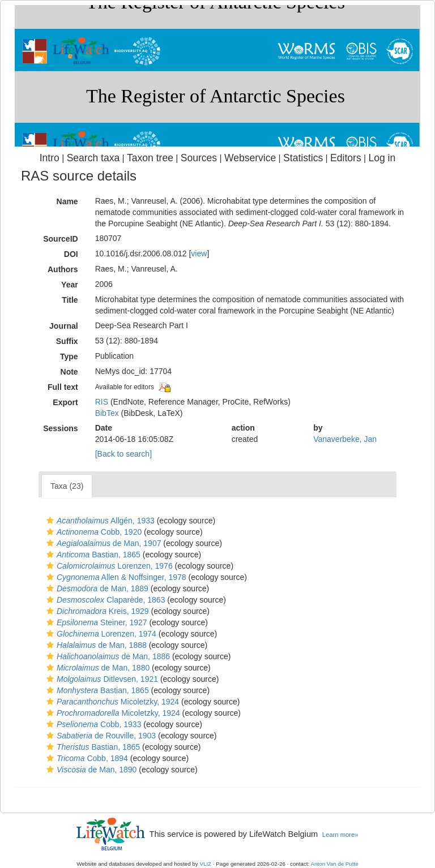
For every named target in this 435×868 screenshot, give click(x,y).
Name (67, 201)
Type (69, 356)
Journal (64, 326)
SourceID (60, 239)
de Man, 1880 (97, 668)
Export (65, 402)
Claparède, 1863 (104, 600)
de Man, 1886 (107, 656)
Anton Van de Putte (335, 864)
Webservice (250, 158)
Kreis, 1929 (96, 611)
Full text (63, 387)
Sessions (60, 428)
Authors (63, 269)
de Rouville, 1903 (100, 736)
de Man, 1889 (96, 588)
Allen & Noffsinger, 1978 (115, 577)
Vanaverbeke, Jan (345, 439)
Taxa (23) (67, 486)
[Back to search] (123, 454)
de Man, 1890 (90, 770)
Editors (346, 158)
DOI (71, 254)
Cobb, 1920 (93, 532)
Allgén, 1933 (99, 521)
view (199, 253)
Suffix (67, 341)
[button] (50, 521)
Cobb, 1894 (86, 758)
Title (70, 300)
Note (69, 372)
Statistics (303, 158)
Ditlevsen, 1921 (101, 679)
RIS (102, 402)
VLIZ (205, 864)
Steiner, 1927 (95, 622)
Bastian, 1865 (92, 555)
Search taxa (93, 158)
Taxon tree (150, 158)
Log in (382, 158)
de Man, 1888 (95, 645)
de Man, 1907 (102, 543)
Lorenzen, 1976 (108, 566)
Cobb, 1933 (92, 724)
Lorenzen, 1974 (100, 634)
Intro (50, 158)
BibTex (107, 413)
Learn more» (340, 835)
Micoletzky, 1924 (111, 702)
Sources (199, 158)
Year (70, 285)
